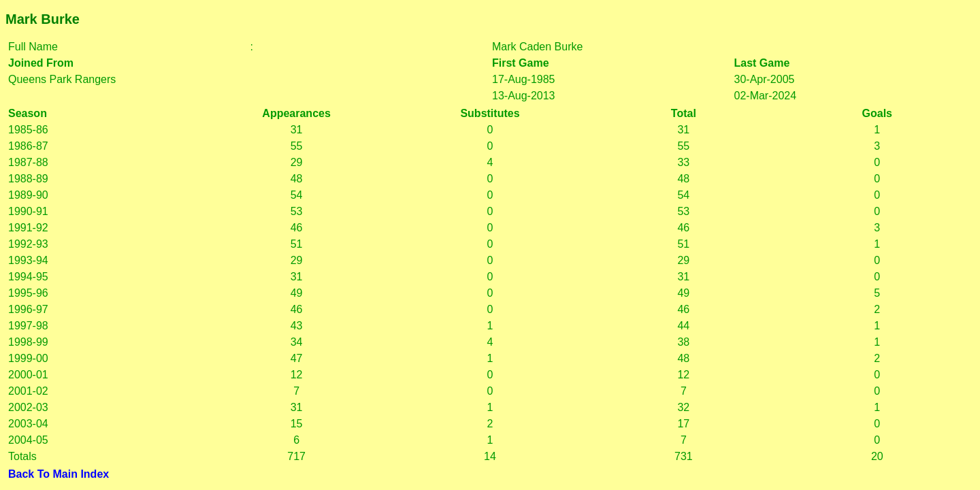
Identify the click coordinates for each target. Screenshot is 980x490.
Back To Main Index (59, 474)
